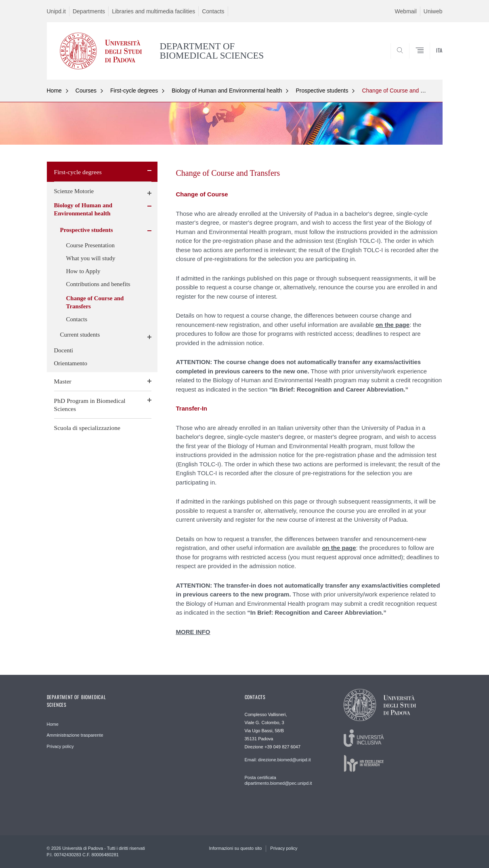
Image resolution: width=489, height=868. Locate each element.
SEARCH (428, 60)
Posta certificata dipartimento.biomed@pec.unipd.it (278, 780)
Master (63, 381)
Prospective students (322, 91)
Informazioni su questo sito (236, 848)
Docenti (64, 350)
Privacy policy (60, 746)
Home (54, 91)
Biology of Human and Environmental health (227, 91)
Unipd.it (56, 11)
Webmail (406, 11)
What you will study (91, 258)
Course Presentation (90, 245)
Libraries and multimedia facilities (153, 11)
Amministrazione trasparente (75, 735)
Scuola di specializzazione (87, 428)
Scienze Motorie (74, 191)
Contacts (213, 11)
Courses (86, 91)
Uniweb (433, 11)
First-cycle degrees (134, 91)
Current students (80, 335)
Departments (89, 11)
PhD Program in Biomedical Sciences (90, 405)
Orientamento (71, 363)
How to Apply (83, 271)
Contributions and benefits (98, 284)
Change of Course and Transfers (403, 91)
